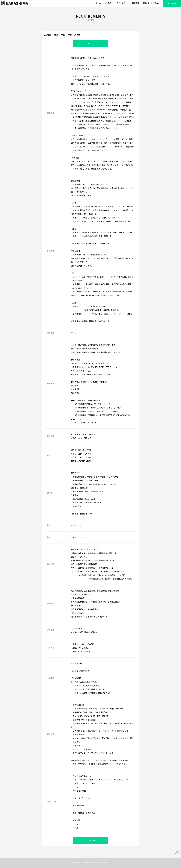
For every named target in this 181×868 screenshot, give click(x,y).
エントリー (90, 44)
